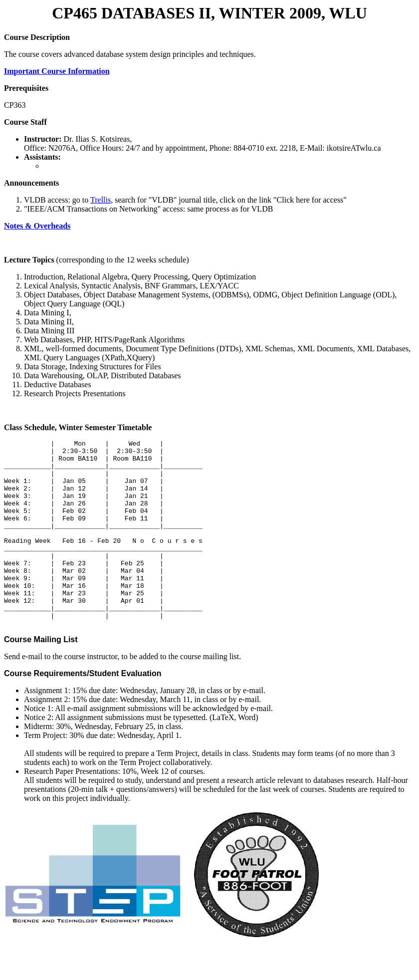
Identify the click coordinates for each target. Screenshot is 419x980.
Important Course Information (57, 71)
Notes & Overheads (37, 226)
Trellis (101, 200)
